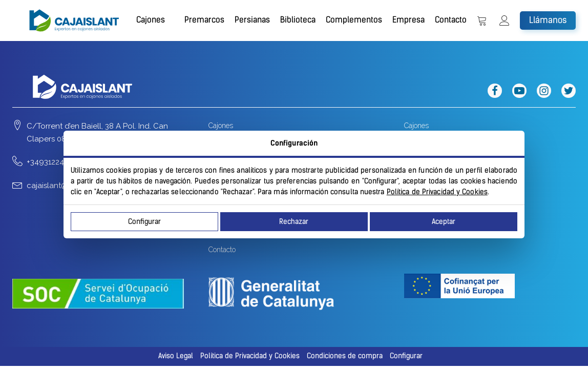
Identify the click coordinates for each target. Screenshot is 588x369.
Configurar (144, 222)
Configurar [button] (406, 356)
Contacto (451, 20)
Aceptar (444, 222)
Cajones (151, 20)
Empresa (408, 20)
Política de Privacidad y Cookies (437, 192)
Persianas (252, 20)
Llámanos (548, 20)
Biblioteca (298, 20)
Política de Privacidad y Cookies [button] (250, 356)
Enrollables (443, 143)
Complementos (354, 20)
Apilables (440, 161)
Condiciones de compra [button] (345, 356)
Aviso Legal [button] (176, 356)
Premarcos (204, 20)
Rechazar (294, 222)
